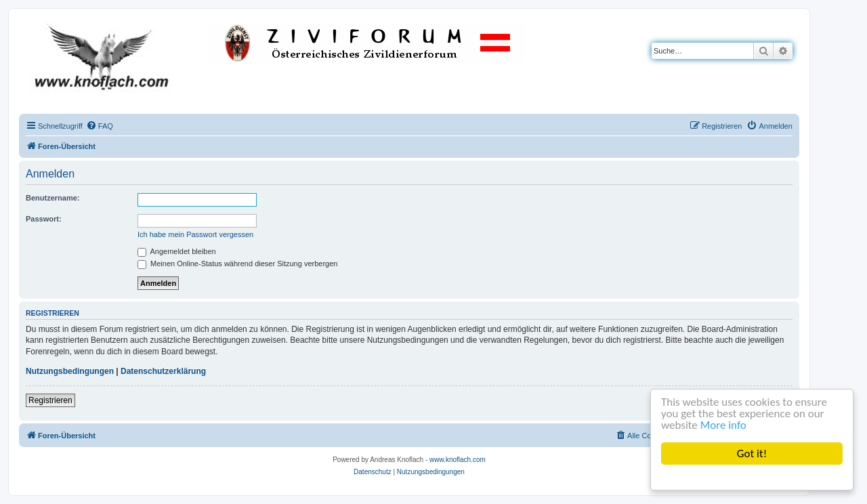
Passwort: (44, 219)
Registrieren (50, 400)
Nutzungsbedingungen (70, 371)
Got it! (752, 454)
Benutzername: (52, 198)
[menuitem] (100, 126)
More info (723, 425)
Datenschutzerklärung (163, 371)
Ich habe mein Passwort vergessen (195, 234)
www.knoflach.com (458, 460)
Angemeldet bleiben (177, 251)
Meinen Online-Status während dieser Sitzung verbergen (237, 264)
